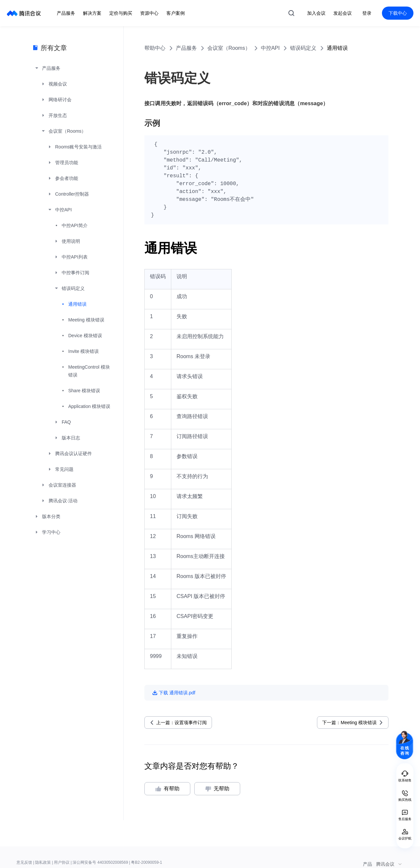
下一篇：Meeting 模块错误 (349, 723)
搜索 (291, 13)
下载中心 (398, 13)
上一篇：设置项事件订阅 (181, 723)
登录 (367, 13)
